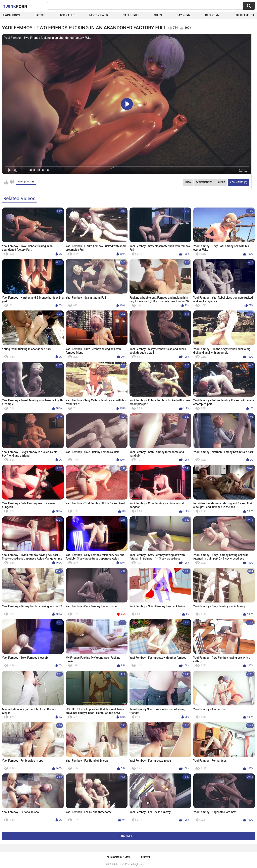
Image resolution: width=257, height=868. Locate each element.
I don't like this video (12, 182)
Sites (158, 15)
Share (221, 182)
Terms (145, 857)
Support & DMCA (119, 857)
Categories (131, 15)
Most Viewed (99, 15)
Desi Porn (212, 15)
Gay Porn (183, 15)
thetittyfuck (244, 15)
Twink (15, 6)
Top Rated (67, 15)
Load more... (129, 836)
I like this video (6, 182)
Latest (40, 15)
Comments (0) (239, 182)
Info (188, 182)
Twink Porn (11, 15)
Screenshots (204, 182)
